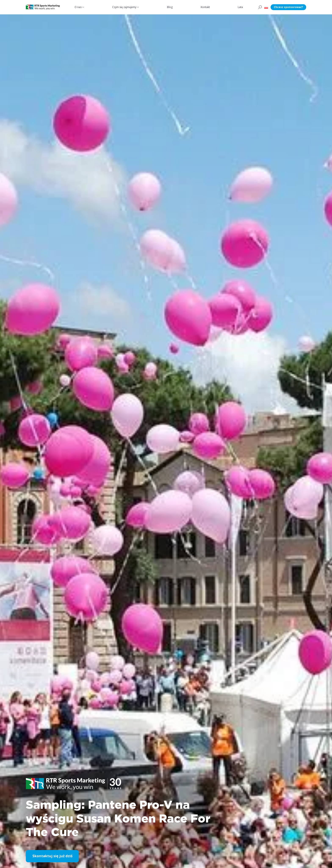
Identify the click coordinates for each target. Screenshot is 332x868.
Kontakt (205, 7)
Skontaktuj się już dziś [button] (52, 856)
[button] (266, 7)
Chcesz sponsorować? (288, 7)
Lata (241, 7)
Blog (170, 7)
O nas (78, 7)
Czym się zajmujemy (125, 7)
